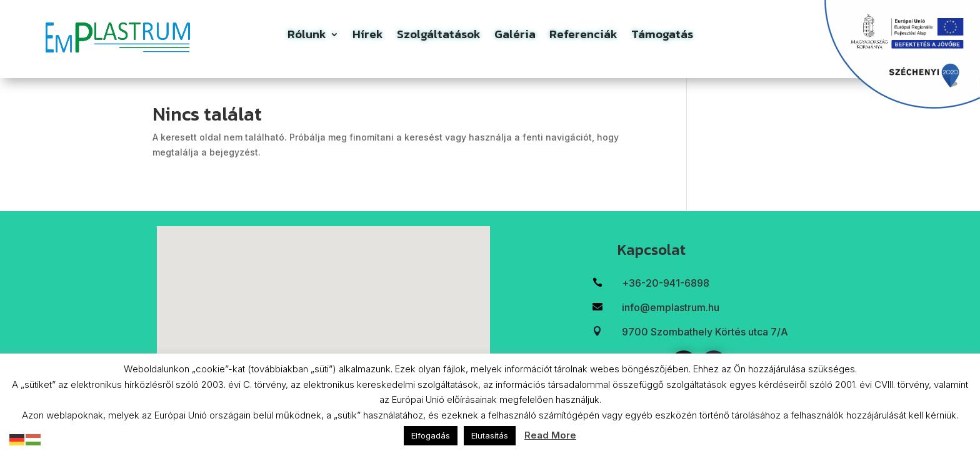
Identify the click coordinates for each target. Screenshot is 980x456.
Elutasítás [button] (490, 435)
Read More (550, 435)
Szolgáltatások (439, 37)
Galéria (515, 37)
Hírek (368, 37)
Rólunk (307, 37)
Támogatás (662, 37)
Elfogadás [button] (431, 435)
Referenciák (583, 37)
